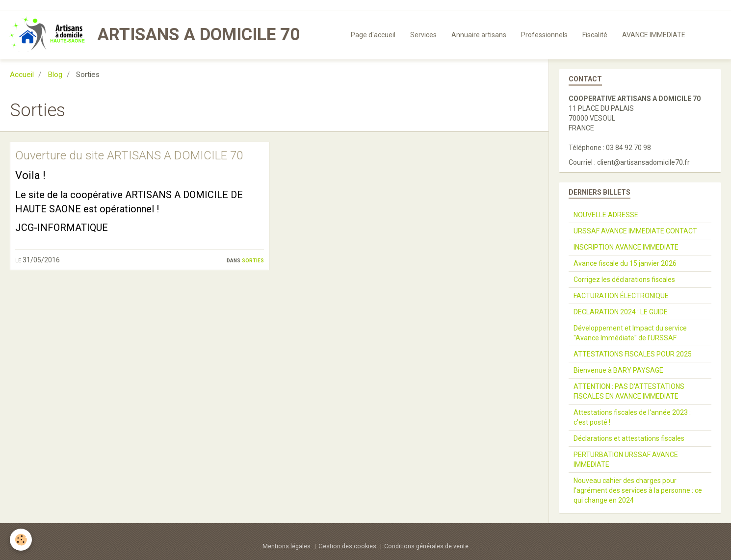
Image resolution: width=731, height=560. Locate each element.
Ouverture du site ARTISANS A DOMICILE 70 (129, 155)
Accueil (22, 75)
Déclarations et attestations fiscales (629, 438)
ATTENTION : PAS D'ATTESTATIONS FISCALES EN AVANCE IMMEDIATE (629, 391)
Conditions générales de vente (426, 546)
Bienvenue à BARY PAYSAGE (618, 370)
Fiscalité (595, 35)
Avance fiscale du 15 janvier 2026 (625, 263)
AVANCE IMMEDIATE (654, 35)
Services (423, 35)
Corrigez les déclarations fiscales (624, 280)
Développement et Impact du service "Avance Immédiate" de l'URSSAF (630, 333)
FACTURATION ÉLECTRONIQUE (621, 296)
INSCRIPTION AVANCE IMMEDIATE (626, 247)
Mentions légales (287, 546)
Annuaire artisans (479, 35)
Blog (55, 75)
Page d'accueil (373, 35)
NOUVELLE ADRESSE (606, 215)
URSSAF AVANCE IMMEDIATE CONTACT (635, 231)
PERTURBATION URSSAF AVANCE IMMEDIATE (626, 459)
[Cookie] (21, 540)
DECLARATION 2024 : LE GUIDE (621, 312)
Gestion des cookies (347, 546)
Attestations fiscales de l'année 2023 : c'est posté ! (632, 417)
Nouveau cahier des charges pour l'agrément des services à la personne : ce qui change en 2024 (638, 490)
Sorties (253, 260)
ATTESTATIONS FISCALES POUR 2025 (633, 354)
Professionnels (544, 35)
